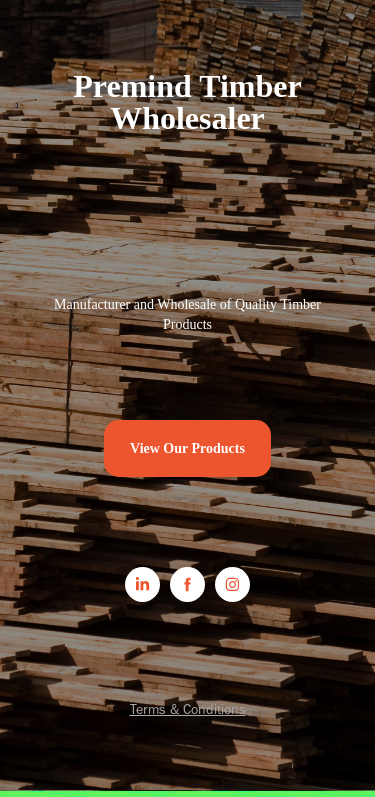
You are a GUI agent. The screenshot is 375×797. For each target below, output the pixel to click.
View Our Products (187, 448)
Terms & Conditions (188, 709)
